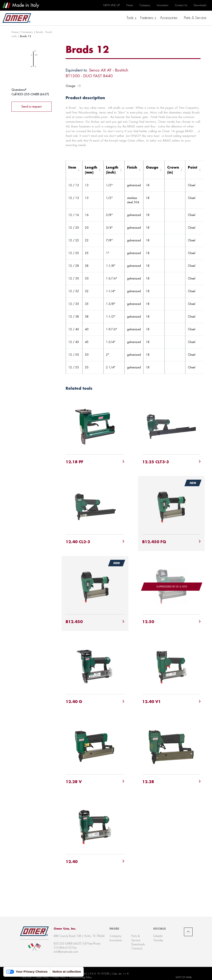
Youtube (158, 940)
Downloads (138, 944)
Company (115, 936)
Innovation (116, 940)
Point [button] (193, 167)
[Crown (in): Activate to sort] (175, 170)
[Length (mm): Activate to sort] (93, 170)
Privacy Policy (59, 977)
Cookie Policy (42, 977)
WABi (189, 977)
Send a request (32, 106)
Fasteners (27, 32)
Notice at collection (67, 971)
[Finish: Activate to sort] (134, 170)
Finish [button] (132, 167)
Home (15, 32)
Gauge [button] (152, 167)
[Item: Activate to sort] (74, 170)
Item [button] (72, 167)
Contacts (137, 948)
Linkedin (158, 936)
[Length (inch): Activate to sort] (114, 170)
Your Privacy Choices (27, 972)
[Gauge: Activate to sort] (154, 170)
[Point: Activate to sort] (195, 170)
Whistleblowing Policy (80, 977)
